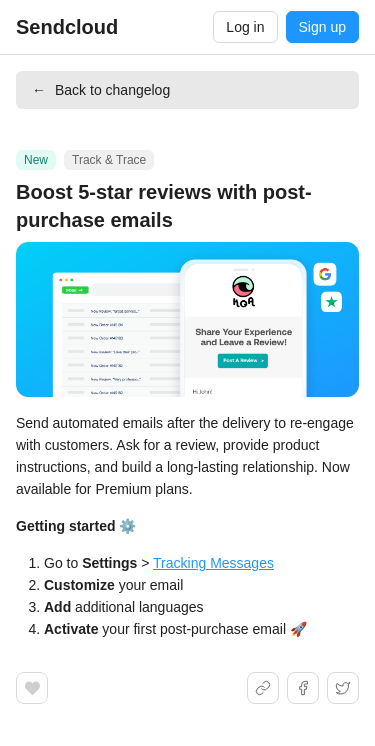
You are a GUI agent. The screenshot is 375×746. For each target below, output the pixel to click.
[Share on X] (343, 688)
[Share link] (263, 688)
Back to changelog (101, 90)
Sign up (322, 27)
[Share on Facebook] (303, 688)
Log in (245, 27)
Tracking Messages (213, 563)
